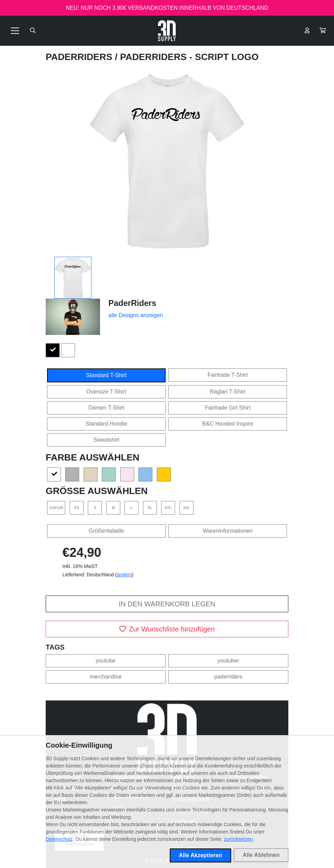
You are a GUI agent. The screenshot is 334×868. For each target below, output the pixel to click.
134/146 (56, 508)
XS (77, 508)
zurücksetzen (238, 839)
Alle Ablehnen (261, 855)
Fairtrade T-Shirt (227, 375)
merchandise (106, 677)
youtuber (228, 661)
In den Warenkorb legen (167, 604)
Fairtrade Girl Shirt (228, 408)
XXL (168, 508)
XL (150, 508)
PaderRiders (80, 57)
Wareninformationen (227, 531)
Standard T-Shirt (106, 375)
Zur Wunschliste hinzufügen (167, 629)
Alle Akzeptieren (200, 855)
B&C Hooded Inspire (228, 424)
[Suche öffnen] (33, 31)
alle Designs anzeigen (136, 315)
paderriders (229, 677)
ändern (124, 575)
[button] (322, 31)
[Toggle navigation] (15, 31)
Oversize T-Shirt (106, 392)
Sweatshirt (107, 440)
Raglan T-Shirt (228, 392)
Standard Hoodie (106, 424)
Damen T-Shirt (107, 408)
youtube (106, 661)
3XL (187, 508)
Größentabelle (106, 531)
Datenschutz (59, 839)
